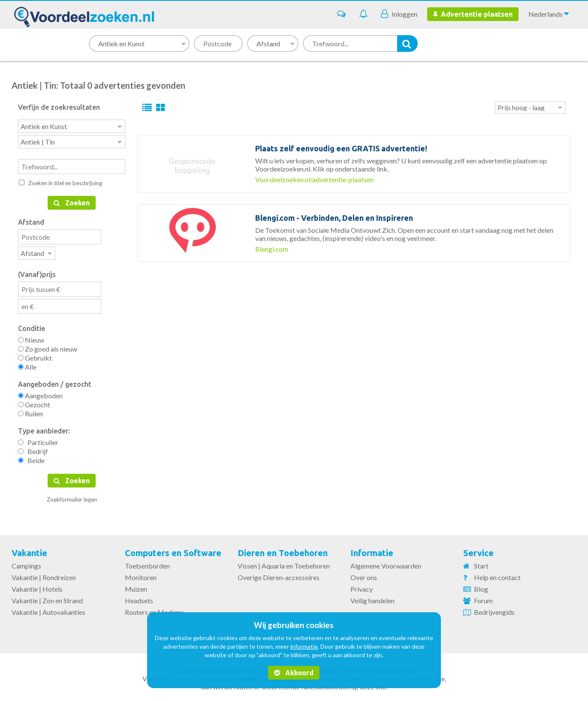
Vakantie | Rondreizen (44, 575)
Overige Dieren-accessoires (279, 575)
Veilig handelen (372, 598)
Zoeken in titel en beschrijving (60, 181)
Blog (481, 586)
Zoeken (72, 201)
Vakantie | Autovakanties (48, 609)
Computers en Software (173, 550)
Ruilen (30, 411)
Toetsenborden (147, 563)
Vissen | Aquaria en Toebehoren (284, 563)
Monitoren (141, 575)
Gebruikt (35, 355)
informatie (304, 646)
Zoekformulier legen (72, 497)
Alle (27, 364)
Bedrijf (33, 449)
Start (481, 563)
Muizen (136, 586)
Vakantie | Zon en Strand (47, 598)
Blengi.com (272, 249)
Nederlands (549, 14)
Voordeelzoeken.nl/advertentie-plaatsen (314, 179)
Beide (31, 458)
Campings (26, 563)
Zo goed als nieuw (48, 346)
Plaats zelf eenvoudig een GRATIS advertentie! (341, 148)
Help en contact (497, 575)
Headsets (139, 598)
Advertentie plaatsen (473, 14)
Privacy (362, 586)
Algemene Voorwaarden (386, 563)
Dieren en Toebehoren (283, 550)
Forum (483, 598)
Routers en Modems (154, 609)
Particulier (38, 440)
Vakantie (29, 550)
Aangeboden (40, 393)
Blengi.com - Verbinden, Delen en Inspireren (334, 218)
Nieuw (31, 337)
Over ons (364, 575)
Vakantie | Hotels (37, 586)
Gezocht (34, 402)
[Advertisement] (354, 315)
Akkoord (294, 673)
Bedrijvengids (494, 609)
